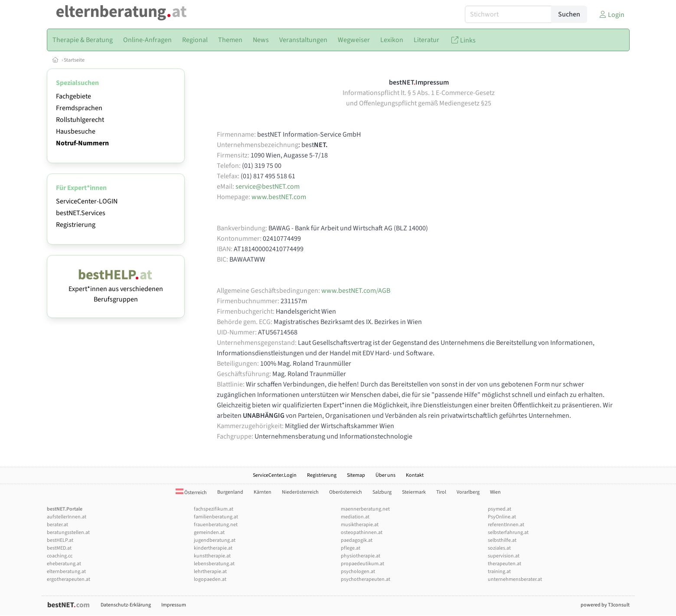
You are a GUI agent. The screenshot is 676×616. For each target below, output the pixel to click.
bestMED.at (59, 548)
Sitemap (356, 475)
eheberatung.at (64, 564)
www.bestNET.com (279, 197)
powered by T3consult (605, 605)
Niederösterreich (300, 492)
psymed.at (500, 509)
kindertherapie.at (213, 548)
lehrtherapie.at (210, 572)
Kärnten (263, 492)
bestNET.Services (81, 213)
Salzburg (382, 492)
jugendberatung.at (215, 540)
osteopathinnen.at (362, 532)
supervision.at (504, 556)
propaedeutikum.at (362, 564)
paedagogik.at (357, 540)
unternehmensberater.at (515, 579)
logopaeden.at (210, 579)
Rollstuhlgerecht (80, 120)
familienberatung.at (216, 517)
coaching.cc (60, 556)
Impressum (174, 605)
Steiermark (414, 492)
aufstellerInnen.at (67, 517)
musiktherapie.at (360, 525)
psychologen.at (358, 572)
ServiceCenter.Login (275, 475)
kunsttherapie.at (212, 556)
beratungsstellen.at (68, 532)
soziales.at (499, 548)
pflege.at (351, 548)
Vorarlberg (468, 492)
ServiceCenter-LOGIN (87, 201)
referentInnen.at (506, 525)
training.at (499, 572)
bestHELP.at (60, 540)
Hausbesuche (76, 131)
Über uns (385, 475)
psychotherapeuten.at (366, 579)
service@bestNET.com (268, 187)
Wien (495, 492)
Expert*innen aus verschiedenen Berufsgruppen (116, 289)
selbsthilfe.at (502, 540)
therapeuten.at (505, 564)
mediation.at (355, 517)
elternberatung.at (66, 572)
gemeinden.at (209, 532)
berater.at (57, 525)
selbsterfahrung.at (508, 532)
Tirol (441, 492)
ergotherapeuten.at (69, 579)
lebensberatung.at (214, 564)
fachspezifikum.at (214, 509)
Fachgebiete (73, 96)
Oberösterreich (346, 492)
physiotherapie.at (361, 556)
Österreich (191, 493)
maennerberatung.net (365, 509)
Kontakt (415, 475)
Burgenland (230, 492)
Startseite (74, 60)
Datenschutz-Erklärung (126, 605)
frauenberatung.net (216, 525)
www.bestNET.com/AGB (356, 291)
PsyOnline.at (502, 517)
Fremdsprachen (79, 108)
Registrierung (76, 225)
